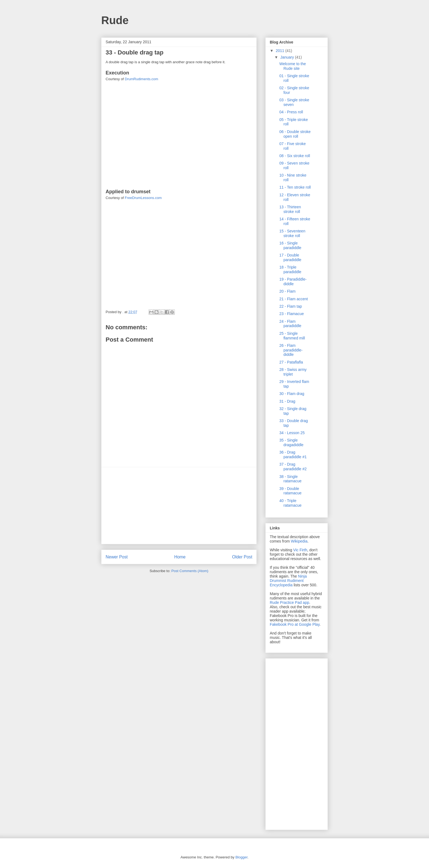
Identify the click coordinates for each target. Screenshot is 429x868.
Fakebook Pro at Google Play (295, 624)
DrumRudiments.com (141, 79)
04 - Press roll (291, 112)
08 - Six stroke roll (295, 156)
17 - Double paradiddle (290, 257)
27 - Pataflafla (291, 362)
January (288, 57)
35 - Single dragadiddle (291, 442)
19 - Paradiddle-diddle (293, 282)
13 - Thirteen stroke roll (290, 209)
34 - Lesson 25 (292, 433)
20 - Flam (287, 291)
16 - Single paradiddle (290, 245)
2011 (281, 51)
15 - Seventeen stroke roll (292, 233)
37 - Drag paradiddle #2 (293, 467)
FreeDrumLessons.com (143, 198)
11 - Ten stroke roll (295, 187)
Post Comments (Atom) (190, 571)
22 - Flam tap (291, 306)
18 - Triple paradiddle (290, 269)
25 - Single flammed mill (292, 336)
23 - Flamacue (292, 314)
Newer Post (117, 557)
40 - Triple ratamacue (290, 503)
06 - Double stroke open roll (295, 134)
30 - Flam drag (292, 394)
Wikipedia (299, 541)
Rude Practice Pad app (289, 602)
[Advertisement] (179, 506)
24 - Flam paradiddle (290, 324)
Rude (115, 20)
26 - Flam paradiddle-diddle (291, 350)
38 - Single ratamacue (290, 479)
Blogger (241, 857)
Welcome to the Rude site (293, 66)
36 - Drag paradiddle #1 (293, 455)
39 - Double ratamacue (290, 491)
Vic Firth (300, 550)
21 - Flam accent (294, 299)
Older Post (242, 557)
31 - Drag (287, 401)
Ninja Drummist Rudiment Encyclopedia (288, 581)
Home (180, 557)
